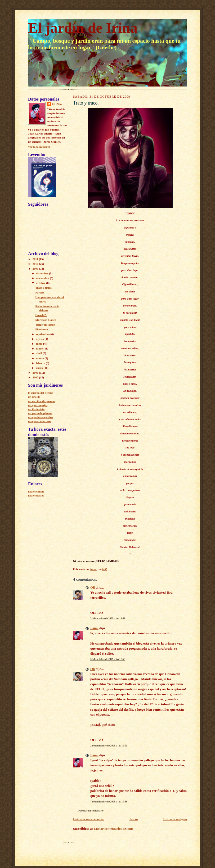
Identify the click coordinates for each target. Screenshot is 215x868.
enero (40, 368)
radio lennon (36, 491)
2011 (36, 259)
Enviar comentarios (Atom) (113, 829)
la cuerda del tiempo (41, 393)
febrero (41, 363)
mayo (40, 348)
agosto (40, 339)
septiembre (43, 334)
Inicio (134, 819)
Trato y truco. (44, 288)
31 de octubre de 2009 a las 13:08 (108, 619)
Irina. (57, 104)
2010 (36, 264)
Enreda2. (41, 315)
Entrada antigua (175, 819)
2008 (36, 373)
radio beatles (36, 495)
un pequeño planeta (40, 413)
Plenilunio (41, 329)
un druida (34, 397)
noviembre (43, 278)
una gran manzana (40, 421)
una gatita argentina (41, 417)
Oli (93, 588)
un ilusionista (36, 409)
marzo (40, 358)
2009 (36, 269)
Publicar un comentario (91, 811)
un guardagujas (38, 405)
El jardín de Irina (83, 28)
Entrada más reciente (88, 819)
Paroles (40, 292)
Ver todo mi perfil (39, 147)
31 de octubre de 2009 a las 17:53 (108, 659)
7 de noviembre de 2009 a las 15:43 (109, 802)
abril (39, 353)
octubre (41, 283)
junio (40, 344)
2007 (36, 377)
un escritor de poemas (42, 401)
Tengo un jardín (45, 325)
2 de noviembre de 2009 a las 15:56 (109, 746)
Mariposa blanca (46, 320)
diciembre (42, 273)
